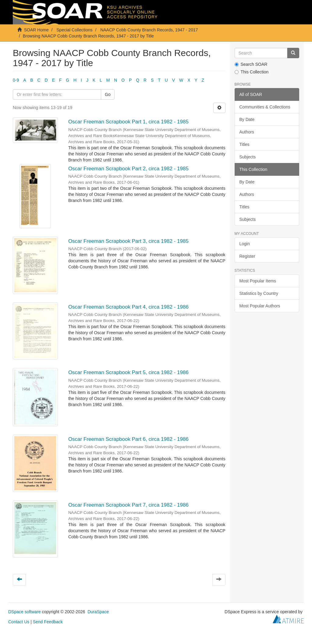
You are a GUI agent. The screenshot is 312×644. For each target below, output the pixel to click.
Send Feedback (48, 622)
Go (108, 94)
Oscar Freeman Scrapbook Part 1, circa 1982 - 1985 (128, 122)
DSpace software (25, 612)
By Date (247, 119)
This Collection (252, 72)
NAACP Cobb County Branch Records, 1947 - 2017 (149, 30)
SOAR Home (36, 30)
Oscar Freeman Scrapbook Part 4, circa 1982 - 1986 (128, 307)
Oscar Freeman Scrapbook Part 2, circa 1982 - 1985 (128, 169)
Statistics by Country (259, 293)
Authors (247, 132)
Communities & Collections (265, 107)
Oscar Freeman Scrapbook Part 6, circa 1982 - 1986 (128, 439)
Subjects (248, 157)
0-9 (16, 80)
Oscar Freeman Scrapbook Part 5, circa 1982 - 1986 (128, 372)
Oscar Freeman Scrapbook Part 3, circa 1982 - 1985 (128, 241)
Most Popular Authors (260, 306)
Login (245, 244)
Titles (245, 144)
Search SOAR (251, 64)
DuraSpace (98, 612)
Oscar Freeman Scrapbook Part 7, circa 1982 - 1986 (128, 505)
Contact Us (19, 622)
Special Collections (74, 30)
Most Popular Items (258, 281)
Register (247, 256)
